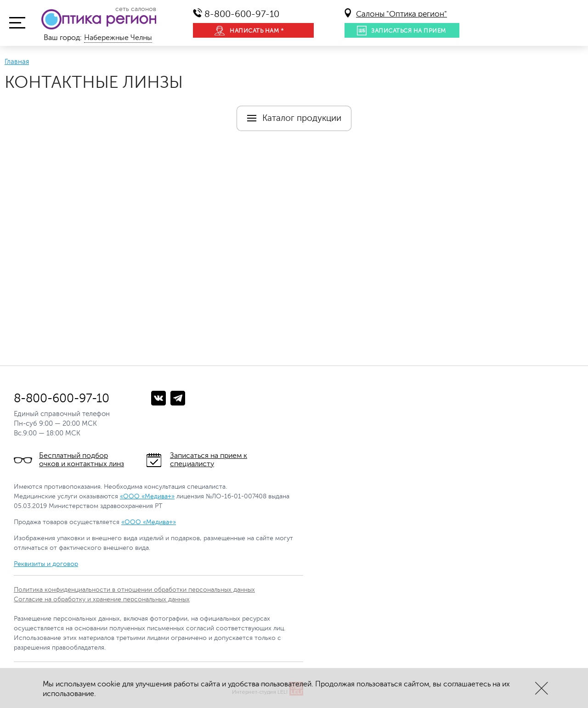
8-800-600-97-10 (242, 14)
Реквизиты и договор (46, 564)
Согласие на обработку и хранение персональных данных (102, 599)
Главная (17, 62)
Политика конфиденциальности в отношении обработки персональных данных (134, 590)
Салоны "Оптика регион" (401, 14)
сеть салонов (136, 9)
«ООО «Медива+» (147, 496)
